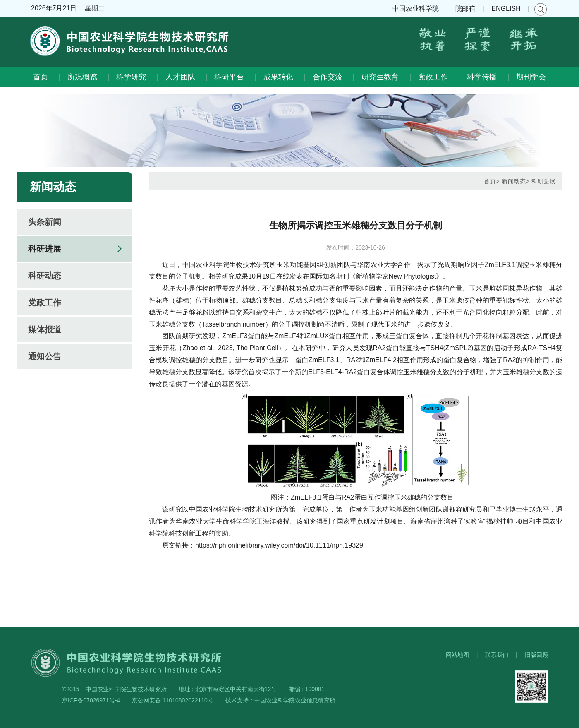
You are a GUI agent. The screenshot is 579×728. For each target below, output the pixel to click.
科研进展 (45, 249)
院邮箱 (465, 8)
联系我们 (497, 655)
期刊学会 (531, 77)
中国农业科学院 (416, 8)
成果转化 (278, 77)
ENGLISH (506, 8)
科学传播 (482, 77)
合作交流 (328, 77)
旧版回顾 (536, 655)
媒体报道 (45, 329)
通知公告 (45, 356)
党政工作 (433, 77)
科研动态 (45, 276)
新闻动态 (514, 181)
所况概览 (82, 77)
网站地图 (457, 655)
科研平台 (229, 77)
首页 (41, 77)
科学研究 (131, 77)
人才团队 (180, 77)
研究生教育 (380, 77)
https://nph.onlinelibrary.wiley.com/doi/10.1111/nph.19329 (279, 545)
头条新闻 (45, 222)
